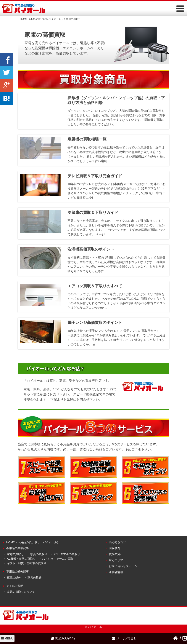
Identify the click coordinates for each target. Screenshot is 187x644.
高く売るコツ (117, 542)
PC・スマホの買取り (67, 554)
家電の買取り (15, 554)
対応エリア (116, 560)
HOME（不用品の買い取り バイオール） (33, 542)
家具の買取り (39, 554)
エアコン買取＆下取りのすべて (95, 286)
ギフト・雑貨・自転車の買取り (27, 563)
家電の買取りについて (21, 592)
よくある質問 (15, 586)
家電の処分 (14, 578)
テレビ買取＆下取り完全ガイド (95, 176)
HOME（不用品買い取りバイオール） (42, 19)
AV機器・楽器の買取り (21, 559)
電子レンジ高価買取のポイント (95, 323)
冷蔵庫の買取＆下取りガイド (93, 213)
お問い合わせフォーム (123, 566)
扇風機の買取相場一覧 (87, 139)
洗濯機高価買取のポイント (91, 249)
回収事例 (114, 548)
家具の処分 (35, 578)
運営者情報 (116, 572)
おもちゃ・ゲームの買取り (59, 559)
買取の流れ (116, 554)
